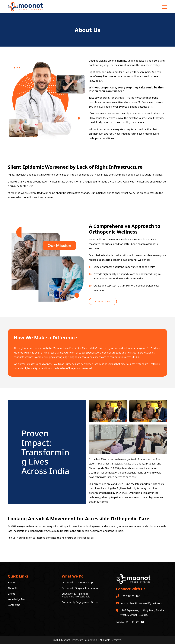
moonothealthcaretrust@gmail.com (142, 603)
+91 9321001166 (131, 596)
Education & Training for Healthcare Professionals (76, 595)
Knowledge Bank (17, 599)
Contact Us (103, 301)
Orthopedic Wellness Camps (78, 583)
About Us (13, 588)
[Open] (164, 7)
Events (12, 594)
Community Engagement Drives (80, 602)
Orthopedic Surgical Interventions (81, 588)
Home (11, 583)
